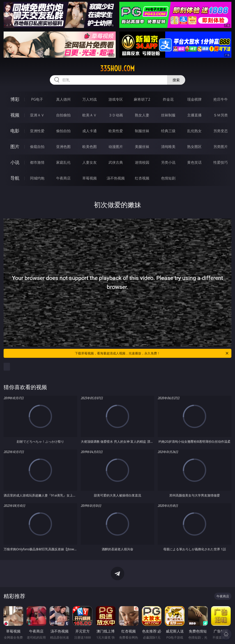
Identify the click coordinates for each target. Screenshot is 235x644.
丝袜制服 (168, 115)
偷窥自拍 (37, 147)
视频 (15, 115)
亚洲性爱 (37, 131)
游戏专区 (116, 99)
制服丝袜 (142, 131)
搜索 (176, 80)
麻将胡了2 (142, 99)
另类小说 (168, 162)
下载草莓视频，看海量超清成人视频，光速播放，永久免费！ (152, 353)
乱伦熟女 (194, 131)
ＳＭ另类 (221, 115)
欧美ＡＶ (90, 115)
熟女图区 (194, 147)
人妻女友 (90, 162)
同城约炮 (37, 178)
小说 (15, 162)
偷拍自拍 (63, 131)
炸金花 (168, 99)
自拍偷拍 (63, 115)
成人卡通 (90, 131)
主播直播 (194, 115)
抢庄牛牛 (221, 99)
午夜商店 (63, 178)
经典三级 (168, 131)
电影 (15, 131)
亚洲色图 (63, 147)
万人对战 (90, 99)
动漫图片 (116, 147)
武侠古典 (116, 162)
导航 (15, 178)
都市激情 (37, 162)
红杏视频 (142, 178)
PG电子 (37, 99)
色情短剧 (168, 178)
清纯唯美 (168, 147)
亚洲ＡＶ (37, 115)
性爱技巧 (221, 162)
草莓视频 (90, 178)
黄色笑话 (194, 162)
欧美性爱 (116, 131)
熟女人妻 (142, 115)
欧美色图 (90, 147)
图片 (15, 146)
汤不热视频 (116, 178)
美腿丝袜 (142, 147)
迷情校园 (142, 162)
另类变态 (221, 131)
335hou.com (117, 68)
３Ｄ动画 (116, 115)
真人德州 (63, 99)
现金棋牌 (194, 99)
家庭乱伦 (63, 162)
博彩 (15, 99)
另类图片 (221, 147)
